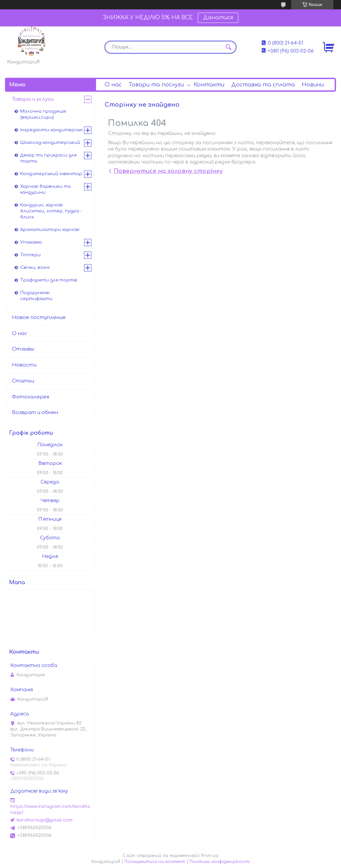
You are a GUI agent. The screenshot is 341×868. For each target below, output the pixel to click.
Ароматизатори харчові (50, 230)
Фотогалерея (31, 397)
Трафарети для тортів (49, 280)
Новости (24, 365)
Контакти (209, 85)
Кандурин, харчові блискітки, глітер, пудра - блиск (51, 211)
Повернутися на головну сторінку (168, 171)
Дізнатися (218, 18)
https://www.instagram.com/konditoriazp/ (50, 810)
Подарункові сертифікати (36, 296)
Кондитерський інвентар (51, 174)
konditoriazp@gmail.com (45, 820)
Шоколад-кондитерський (50, 143)
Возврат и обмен (35, 413)
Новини (313, 85)
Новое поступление (39, 318)
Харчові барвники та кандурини (46, 189)
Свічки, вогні (35, 268)
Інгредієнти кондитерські (52, 130)
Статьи (23, 381)
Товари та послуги (156, 85)
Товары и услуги (33, 99)
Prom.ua (210, 856)
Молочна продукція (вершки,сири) (43, 114)
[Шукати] (228, 47)
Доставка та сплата (263, 85)
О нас (113, 85)
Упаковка (31, 242)
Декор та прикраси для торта (48, 158)
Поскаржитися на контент (155, 862)
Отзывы (23, 349)
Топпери (30, 255)
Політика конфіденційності (220, 862)
